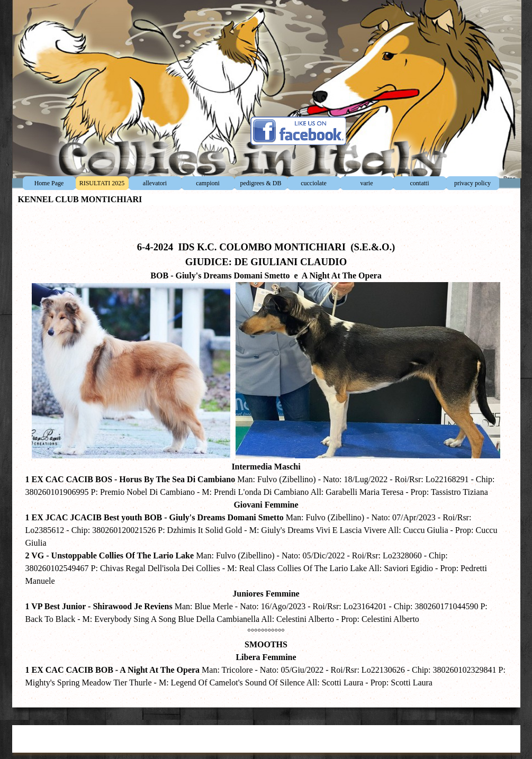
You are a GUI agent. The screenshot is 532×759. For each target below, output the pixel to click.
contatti (420, 183)
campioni (208, 183)
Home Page (49, 183)
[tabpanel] (266, 454)
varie (367, 183)
